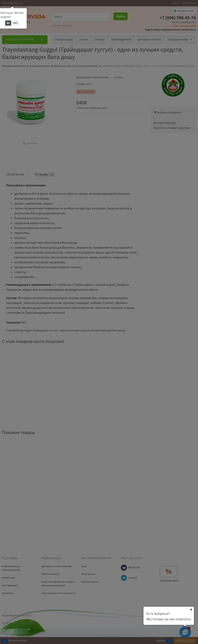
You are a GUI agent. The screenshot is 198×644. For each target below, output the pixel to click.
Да (8, 23)
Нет (16, 23)
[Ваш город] (191, 610)
